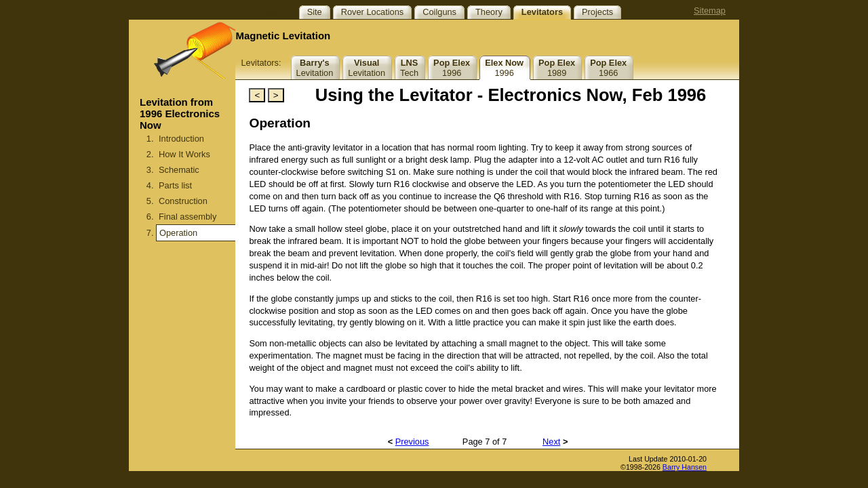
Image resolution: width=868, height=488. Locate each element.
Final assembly (188, 217)
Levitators (542, 12)
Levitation (315, 68)
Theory (489, 12)
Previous (412, 442)
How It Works (184, 154)
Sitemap (710, 11)
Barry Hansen (685, 467)
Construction (183, 201)
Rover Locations (372, 12)
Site (315, 12)
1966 (608, 68)
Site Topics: (265, 12)
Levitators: (261, 63)
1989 (557, 68)
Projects (597, 12)
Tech (409, 68)
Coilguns (439, 12)
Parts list (175, 185)
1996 (452, 68)
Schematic (179, 170)
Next (551, 442)
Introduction (181, 139)
